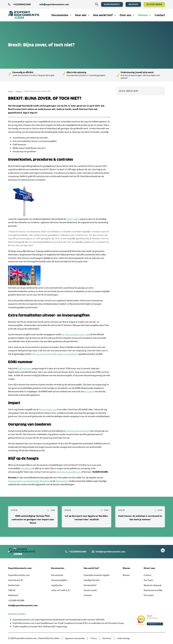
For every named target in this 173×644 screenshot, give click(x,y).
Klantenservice (112, 4)
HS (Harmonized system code (75, 334)
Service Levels (90, 590)
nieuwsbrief (27, 468)
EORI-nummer (25, 368)
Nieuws (143, 15)
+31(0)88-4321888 (16, 600)
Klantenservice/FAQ (153, 590)
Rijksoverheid (62, 481)
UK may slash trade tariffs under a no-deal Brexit (55, 354)
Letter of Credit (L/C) (61, 590)
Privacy (94, 638)
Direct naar (149, 568)
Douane (12, 481)
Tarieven (88, 595)
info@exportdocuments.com (54, 4)
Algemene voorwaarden (75, 638)
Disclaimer (107, 638)
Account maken (154, 4)
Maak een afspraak (153, 585)
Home (11, 91)
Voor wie (81, 15)
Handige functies (92, 580)
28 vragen (89, 391)
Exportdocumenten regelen (97, 575)
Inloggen (133, 4)
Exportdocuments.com (20, 568)
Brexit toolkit (72, 219)
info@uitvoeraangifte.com (68, 472)
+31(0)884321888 (19, 4)
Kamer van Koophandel (27, 481)
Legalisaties (57, 585)
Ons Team (148, 580)
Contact (160, 15)
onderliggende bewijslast (78, 431)
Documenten (60, 15)
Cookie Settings (123, 638)
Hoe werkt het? (103, 15)
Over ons (125, 15)
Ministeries (45, 481)
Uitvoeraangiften (59, 580)
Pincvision (149, 595)
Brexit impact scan (48, 409)
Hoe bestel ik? (90, 585)
